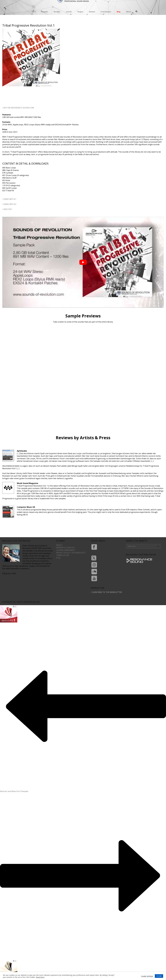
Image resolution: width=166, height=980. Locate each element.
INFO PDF (7, 209)
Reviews (92, 12)
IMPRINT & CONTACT (66, 548)
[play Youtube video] (83, 262)
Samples (45, 12)
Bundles (57, 12)
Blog (119, 12)
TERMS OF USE (63, 555)
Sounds (69, 12)
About (129, 12)
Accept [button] (159, 976)
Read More (40, 977)
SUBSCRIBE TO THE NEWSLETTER (106, 592)
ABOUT (59, 545)
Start (34, 12)
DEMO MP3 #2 (9, 204)
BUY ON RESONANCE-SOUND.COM (18, 108)
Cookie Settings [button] (147, 976)
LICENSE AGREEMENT (66, 550)
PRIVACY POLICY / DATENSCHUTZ (71, 553)
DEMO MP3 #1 (9, 199)
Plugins (80, 12)
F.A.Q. (58, 558)
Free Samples (106, 12)
